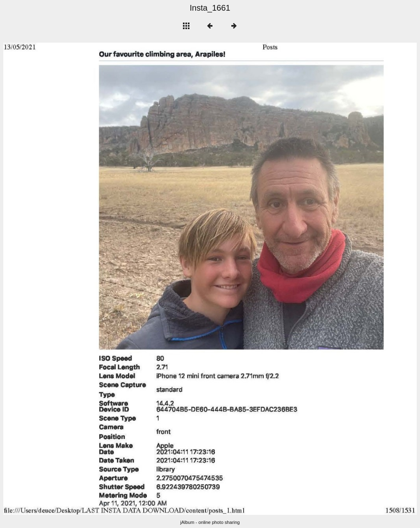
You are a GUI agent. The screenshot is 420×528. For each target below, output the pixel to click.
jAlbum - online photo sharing (210, 522)
